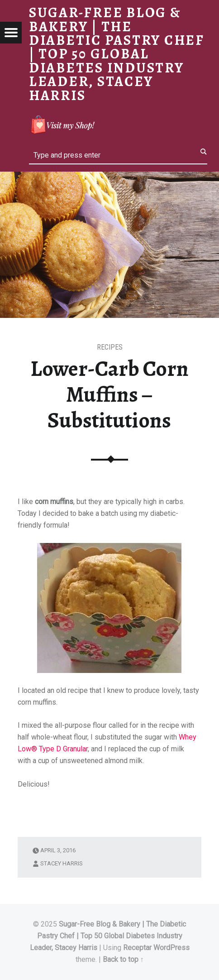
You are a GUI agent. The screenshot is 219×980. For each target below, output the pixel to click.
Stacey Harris (62, 863)
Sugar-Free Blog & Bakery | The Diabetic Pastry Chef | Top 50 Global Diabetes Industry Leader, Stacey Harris (108, 936)
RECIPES (110, 347)
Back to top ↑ (123, 959)
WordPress (171, 948)
